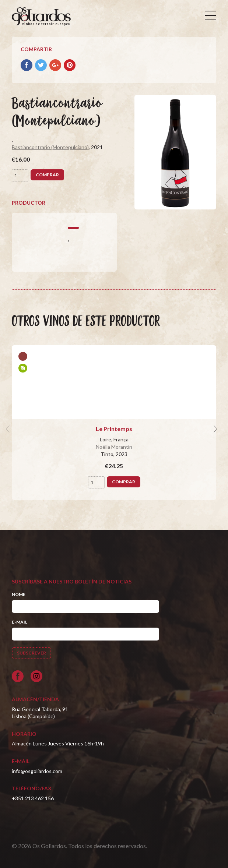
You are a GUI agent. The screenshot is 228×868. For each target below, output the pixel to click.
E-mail (20, 622)
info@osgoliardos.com (37, 771)
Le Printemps (114, 429)
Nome (19, 594)
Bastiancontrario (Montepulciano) (50, 147)
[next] (215, 429)
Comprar (47, 175)
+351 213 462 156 (33, 798)
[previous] (9, 429)
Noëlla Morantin (114, 447)
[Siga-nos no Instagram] (36, 676)
